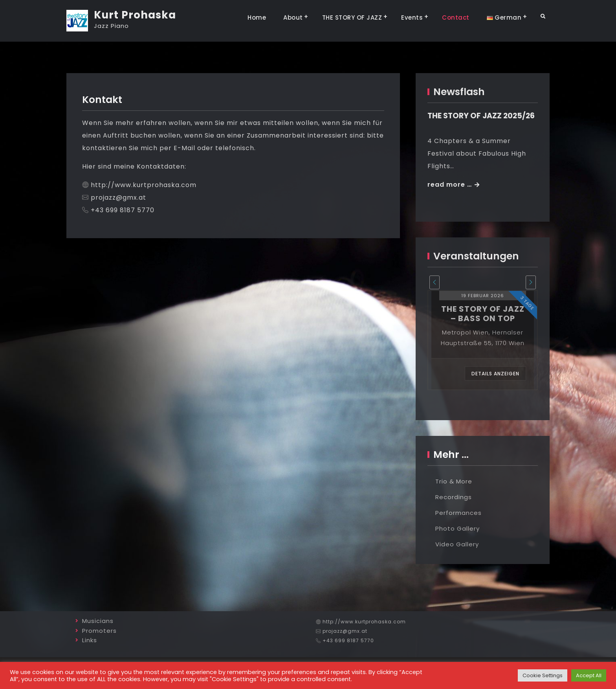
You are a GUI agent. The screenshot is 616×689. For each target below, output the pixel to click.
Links (90, 640)
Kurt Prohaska (135, 15)
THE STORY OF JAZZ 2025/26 (481, 116)
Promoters (99, 631)
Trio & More (454, 481)
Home (257, 17)
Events (412, 17)
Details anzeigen (495, 374)
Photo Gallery (457, 528)
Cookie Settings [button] (543, 675)
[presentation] (434, 282)
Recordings (454, 497)
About (293, 17)
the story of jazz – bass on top (483, 314)
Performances (458, 513)
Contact (456, 17)
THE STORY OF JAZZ (352, 17)
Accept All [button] (589, 675)
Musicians (98, 621)
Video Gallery (457, 544)
